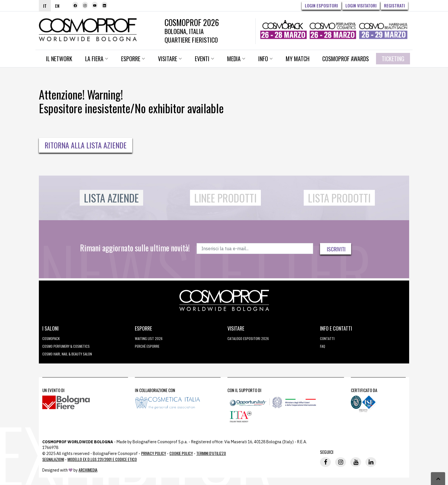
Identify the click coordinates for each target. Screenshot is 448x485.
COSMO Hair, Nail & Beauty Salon (67, 354)
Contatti (327, 338)
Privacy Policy (154, 453)
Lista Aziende (111, 198)
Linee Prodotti (225, 198)
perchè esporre (147, 346)
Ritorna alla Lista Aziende (86, 145)
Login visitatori (361, 5)
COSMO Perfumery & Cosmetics (66, 346)
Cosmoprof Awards (346, 59)
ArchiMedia (88, 470)
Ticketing (393, 59)
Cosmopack (51, 338)
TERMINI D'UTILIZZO (211, 453)
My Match (298, 59)
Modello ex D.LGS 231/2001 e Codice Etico (102, 459)
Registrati (394, 5)
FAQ (323, 346)
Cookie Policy (181, 453)
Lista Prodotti (339, 198)
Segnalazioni (53, 459)
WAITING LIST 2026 (149, 338)
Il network (59, 59)
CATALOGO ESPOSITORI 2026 (248, 338)
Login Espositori (321, 5)
